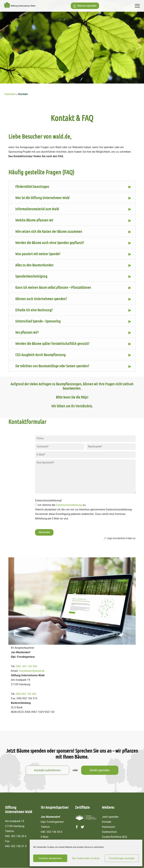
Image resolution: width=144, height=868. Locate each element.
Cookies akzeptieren (50, 858)
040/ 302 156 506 (26, 666)
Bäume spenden (88, 6)
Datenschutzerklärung (69, 506)
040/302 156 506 (26, 694)
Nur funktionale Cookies (86, 858)
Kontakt (107, 822)
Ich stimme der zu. (62, 506)
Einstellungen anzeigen (122, 858)
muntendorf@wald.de (32, 671)
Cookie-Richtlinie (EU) (115, 837)
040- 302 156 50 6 (16, 836)
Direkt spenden (100, 770)
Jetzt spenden (110, 817)
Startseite (10, 94)
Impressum (109, 827)
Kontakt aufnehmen (47, 770)
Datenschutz (109, 832)
